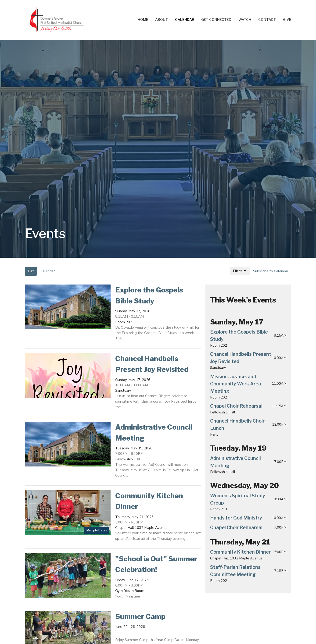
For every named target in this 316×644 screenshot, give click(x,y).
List (31, 271)
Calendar (185, 20)
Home (143, 20)
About (162, 20)
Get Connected (216, 20)
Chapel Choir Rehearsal (236, 406)
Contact (267, 20)
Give (287, 20)
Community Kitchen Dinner (240, 552)
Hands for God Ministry (236, 518)
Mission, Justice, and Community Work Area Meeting (236, 384)
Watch (245, 20)
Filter (240, 271)
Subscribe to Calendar (271, 271)
